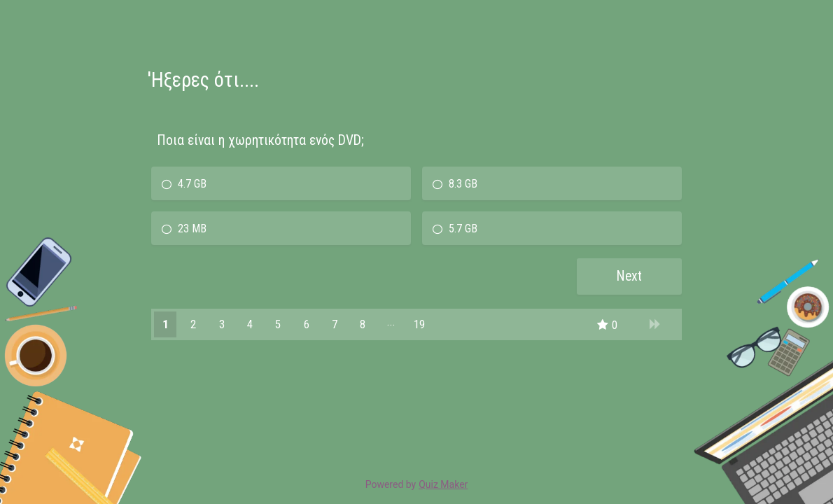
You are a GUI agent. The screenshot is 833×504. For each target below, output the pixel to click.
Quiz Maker (443, 484)
